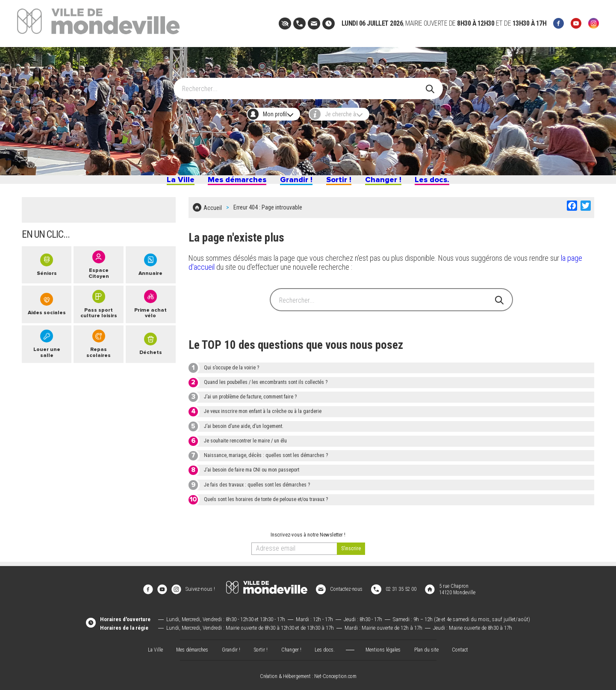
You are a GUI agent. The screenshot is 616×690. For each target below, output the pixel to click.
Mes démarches (225, 183)
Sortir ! (344, 183)
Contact (466, 646)
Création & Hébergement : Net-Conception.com (308, 674)
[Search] (303, 84)
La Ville (158, 183)
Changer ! (396, 183)
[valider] (351, 553)
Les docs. (454, 183)
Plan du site (430, 646)
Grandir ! (295, 183)
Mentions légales (385, 646)
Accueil (213, 214)
